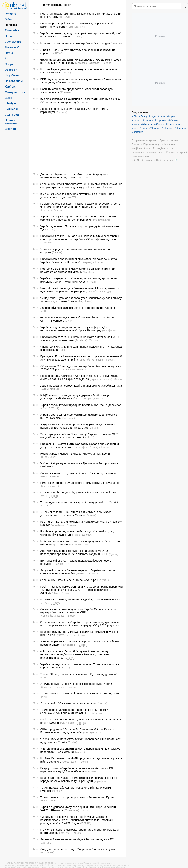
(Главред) (74, 544)
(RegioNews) (85, 301)
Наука (9, 53)
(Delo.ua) (89, 437)
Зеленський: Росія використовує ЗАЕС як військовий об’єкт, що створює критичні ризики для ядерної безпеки (81, 185)
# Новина (148, 120)
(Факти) (51, 229)
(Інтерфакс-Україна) (51, 210)
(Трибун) (72, 742)
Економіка (12, 30)
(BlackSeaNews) (77, 27)
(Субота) (114, 554)
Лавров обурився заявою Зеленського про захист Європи (78, 308)
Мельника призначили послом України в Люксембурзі (75, 43)
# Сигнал (159, 124)
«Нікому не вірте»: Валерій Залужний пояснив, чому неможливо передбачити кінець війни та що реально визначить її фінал (75, 654)
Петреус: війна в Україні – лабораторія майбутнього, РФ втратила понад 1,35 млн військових (77, 770)
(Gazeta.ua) (89, 272)
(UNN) (44, 496)
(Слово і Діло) (69, 762)
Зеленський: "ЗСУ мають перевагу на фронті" (70, 703)
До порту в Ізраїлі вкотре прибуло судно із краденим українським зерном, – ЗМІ (74, 176)
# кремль (137, 120)
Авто (8, 58)
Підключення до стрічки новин (159, 144)
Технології (12, 47)
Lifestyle (10, 103)
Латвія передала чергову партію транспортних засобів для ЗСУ (82, 385)
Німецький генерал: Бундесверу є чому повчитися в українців (80, 483)
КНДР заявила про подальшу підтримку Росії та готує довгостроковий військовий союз (75, 397)
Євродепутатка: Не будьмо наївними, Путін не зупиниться (78, 473)
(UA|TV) (69, 321)
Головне (10, 13)
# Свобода (181, 128)
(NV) (54, 467)
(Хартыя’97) (47, 843)
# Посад (170, 124)
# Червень (155, 128)
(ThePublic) (82, 573)
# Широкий (168, 128)
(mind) (44, 697)
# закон (136, 124)
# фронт (172, 116)
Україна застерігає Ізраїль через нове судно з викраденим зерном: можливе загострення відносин (78, 218)
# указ (179, 124)
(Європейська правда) (88, 63)
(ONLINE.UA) (47, 852)
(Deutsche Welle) (50, 476)
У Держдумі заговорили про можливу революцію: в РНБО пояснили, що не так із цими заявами (78, 426)
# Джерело (147, 124)
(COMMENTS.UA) (50, 408)
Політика (11, 25)
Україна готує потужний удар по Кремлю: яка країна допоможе (81, 405)
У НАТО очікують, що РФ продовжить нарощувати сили (76, 684)
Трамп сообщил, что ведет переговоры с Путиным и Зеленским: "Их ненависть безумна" (74, 711)
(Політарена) (85, 262)
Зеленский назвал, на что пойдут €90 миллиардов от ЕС (77, 839)
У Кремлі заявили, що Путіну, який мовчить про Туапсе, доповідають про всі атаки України (76, 513)
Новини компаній (11, 122)
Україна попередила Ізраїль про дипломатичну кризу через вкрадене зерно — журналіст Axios (79, 280)
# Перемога (161, 120)
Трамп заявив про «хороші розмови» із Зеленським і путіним (80, 693)
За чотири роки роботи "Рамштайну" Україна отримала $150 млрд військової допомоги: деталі (80, 436)
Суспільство (13, 42)
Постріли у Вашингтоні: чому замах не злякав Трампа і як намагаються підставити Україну (78, 270)
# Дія (134, 116)
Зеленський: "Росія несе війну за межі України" (71, 580)
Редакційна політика (164, 148)
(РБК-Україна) (69, 645)
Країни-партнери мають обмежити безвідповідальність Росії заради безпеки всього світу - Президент (79, 779)
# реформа (138, 132)
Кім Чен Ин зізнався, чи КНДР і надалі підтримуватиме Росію (80, 599)
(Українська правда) (101, 379)
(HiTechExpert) (48, 457)
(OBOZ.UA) (85, 823)
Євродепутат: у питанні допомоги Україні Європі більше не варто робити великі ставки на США (79, 611)
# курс (135, 128)
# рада (153, 116)
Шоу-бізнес (12, 75)
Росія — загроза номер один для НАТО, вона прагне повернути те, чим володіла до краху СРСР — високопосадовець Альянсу (82, 590)
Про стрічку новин (169, 140)
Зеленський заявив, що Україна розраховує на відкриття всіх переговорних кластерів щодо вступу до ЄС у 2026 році (80, 624)
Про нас (136, 144)
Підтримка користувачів (144, 140)
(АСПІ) (44, 311)
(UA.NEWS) (57, 53)
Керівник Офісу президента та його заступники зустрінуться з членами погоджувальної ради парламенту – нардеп (80, 205)
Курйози (11, 86)
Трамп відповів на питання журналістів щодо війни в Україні (79, 502)
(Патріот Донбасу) (93, 398)
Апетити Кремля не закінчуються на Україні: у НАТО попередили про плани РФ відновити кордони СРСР (74, 552)
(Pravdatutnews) (101, 220)
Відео (9, 98)
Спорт (9, 64)
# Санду (143, 116)
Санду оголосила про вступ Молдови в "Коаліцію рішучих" (78, 849)
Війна (9, 19)
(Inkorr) (92, 771)
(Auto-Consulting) (50, 389)
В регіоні (11, 129)
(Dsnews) (91, 515)
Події (8, 36)
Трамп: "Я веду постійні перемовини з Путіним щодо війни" (79, 674)
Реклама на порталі (176, 152)
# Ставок (173, 120)
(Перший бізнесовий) (75, 369)
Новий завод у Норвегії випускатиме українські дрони (75, 454)
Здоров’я (11, 70)
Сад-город (12, 114)
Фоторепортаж (15, 92)
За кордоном (14, 81)
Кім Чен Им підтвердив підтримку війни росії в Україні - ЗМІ (79, 492)
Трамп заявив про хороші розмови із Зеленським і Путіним (78, 797)
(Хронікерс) (82, 177)
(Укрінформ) (109, 330)
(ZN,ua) (56, 593)
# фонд (144, 128)
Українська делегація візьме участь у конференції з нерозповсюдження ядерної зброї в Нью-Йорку (74, 329)
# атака (162, 116)
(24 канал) (95, 428)
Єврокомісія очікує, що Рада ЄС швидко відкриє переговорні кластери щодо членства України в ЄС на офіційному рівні (80, 237)
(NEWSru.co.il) (95, 713)
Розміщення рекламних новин (147, 152)
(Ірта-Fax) (46, 505)
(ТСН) (75, 197)
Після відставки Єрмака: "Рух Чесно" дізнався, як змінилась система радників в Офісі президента (79, 377)
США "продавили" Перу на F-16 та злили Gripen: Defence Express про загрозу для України (78, 731)
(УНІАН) (45, 603)
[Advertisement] (77, 143)
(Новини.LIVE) (61, 564)
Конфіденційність (141, 148)
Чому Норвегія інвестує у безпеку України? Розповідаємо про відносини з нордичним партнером (80, 290)
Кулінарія (11, 109)
